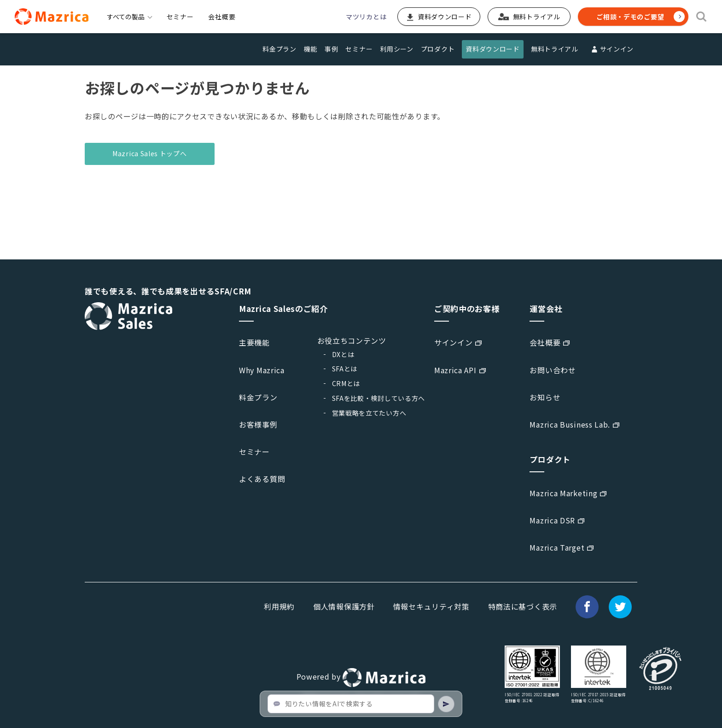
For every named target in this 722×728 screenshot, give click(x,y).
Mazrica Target (557, 547)
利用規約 (279, 606)
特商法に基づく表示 (523, 606)
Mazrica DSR (552, 520)
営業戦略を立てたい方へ (369, 413)
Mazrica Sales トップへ (150, 153)
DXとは (343, 354)
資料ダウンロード (493, 49)
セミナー (180, 17)
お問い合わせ (553, 370)
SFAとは (345, 369)
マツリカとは (366, 17)
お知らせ (545, 397)
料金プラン (279, 49)
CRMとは (346, 383)
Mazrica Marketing (563, 493)
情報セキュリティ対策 (431, 606)
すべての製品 (129, 17)
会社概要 (222, 17)
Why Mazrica (262, 370)
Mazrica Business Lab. (570, 424)
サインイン (611, 49)
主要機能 (254, 342)
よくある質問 (262, 479)
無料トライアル (555, 49)
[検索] (702, 17)
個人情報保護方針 (344, 606)
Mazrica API (455, 370)
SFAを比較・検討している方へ (379, 398)
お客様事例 (258, 424)
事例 (331, 49)
